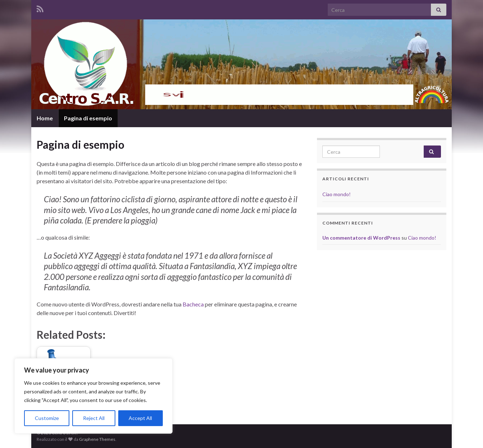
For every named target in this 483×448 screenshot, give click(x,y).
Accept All (140, 418)
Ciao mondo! (337, 194)
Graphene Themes (97, 439)
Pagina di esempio (88, 118)
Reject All (94, 418)
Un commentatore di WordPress (361, 238)
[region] (93, 396)
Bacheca (193, 304)
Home (45, 118)
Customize (47, 418)
